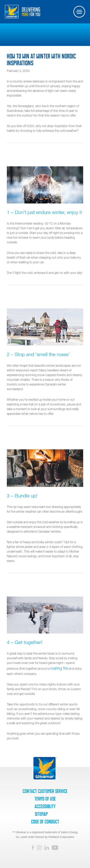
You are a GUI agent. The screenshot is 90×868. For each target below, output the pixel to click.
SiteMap (41, 814)
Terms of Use (45, 799)
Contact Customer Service (45, 791)
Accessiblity (45, 806)
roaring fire (59, 668)
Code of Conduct (45, 822)
